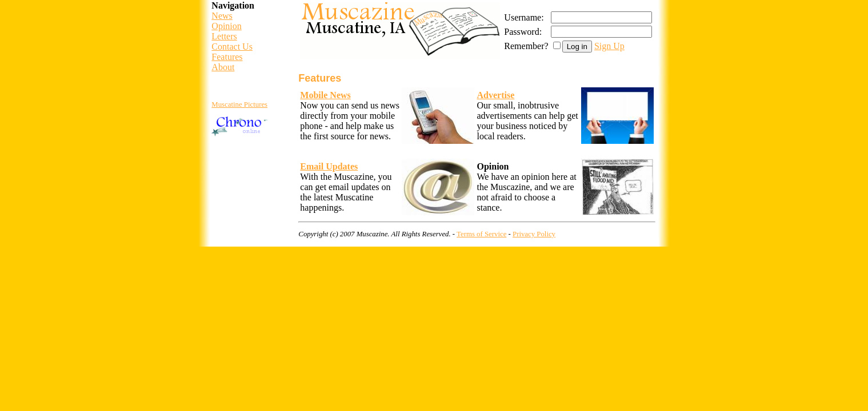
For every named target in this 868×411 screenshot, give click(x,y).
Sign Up (609, 46)
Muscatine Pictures (239, 104)
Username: (524, 17)
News (222, 16)
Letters (224, 36)
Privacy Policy (534, 234)
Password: (523, 32)
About (223, 67)
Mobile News (325, 95)
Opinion (226, 26)
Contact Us (232, 47)
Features (227, 57)
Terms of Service (481, 234)
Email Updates (329, 166)
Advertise (495, 95)
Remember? (526, 46)
